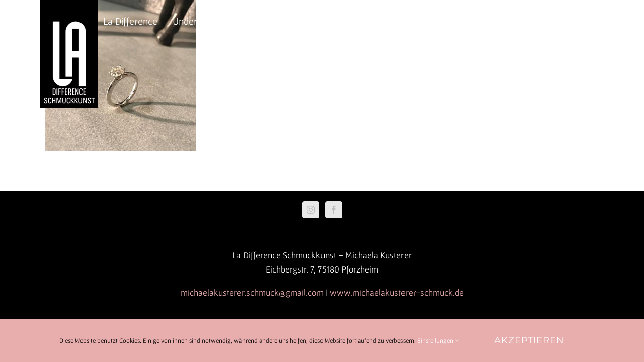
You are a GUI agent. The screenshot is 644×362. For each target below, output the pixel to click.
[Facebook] (334, 210)
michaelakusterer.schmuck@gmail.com (252, 292)
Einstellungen (438, 341)
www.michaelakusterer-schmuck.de (397, 292)
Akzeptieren (529, 340)
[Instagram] (311, 210)
